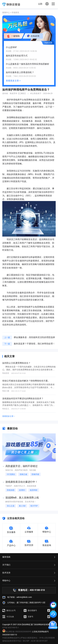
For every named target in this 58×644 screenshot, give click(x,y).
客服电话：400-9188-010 (31, 590)
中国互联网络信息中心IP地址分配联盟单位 (20, 638)
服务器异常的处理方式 (17, 56)
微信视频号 (30, 610)
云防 (40, 4)
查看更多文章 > (13, 81)
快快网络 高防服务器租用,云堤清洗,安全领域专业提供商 (11, 4)
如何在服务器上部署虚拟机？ (20, 72)
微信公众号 (9, 610)
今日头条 (8, 617)
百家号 (28, 617)
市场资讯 (15, 13)
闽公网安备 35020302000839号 (17, 632)
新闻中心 (6, 13)
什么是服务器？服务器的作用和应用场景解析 (28, 64)
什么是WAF (11, 47)
